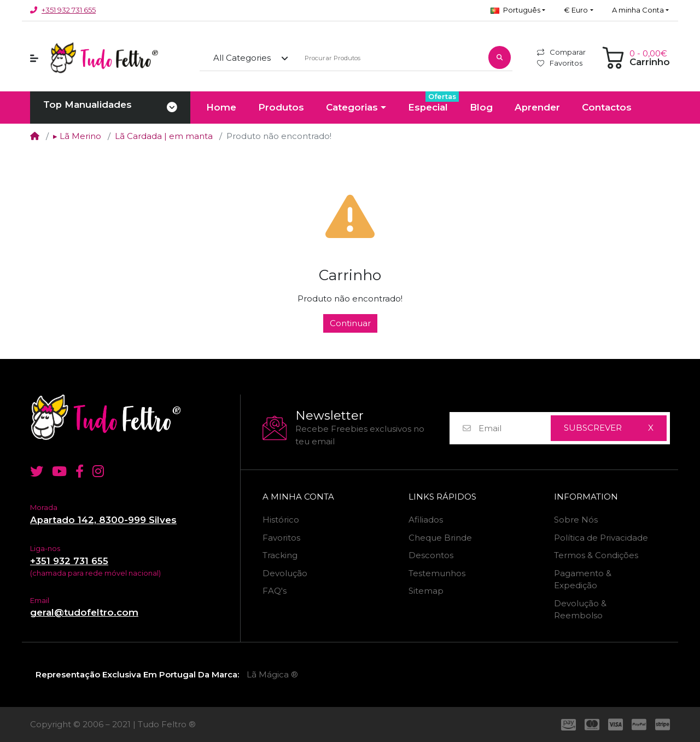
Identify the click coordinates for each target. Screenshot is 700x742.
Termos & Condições (596, 555)
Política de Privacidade (601, 538)
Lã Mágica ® (272, 674)
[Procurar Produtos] (390, 58)
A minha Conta (298, 497)
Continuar (350, 323)
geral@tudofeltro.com (84, 612)
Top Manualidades (87, 105)
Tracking (280, 555)
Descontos (431, 555)
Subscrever (593, 428)
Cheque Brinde (440, 538)
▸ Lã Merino (77, 136)
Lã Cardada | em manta (164, 136)
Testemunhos (437, 573)
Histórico (281, 520)
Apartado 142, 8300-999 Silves (103, 520)
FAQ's (275, 591)
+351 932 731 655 (69, 10)
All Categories (242, 58)
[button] (518, 10)
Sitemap (426, 591)
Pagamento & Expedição (583, 579)
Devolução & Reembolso (580, 610)
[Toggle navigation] (172, 108)
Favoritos (560, 63)
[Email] (514, 428)
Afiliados (426, 520)
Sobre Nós (576, 520)
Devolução (285, 573)
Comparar (561, 52)
